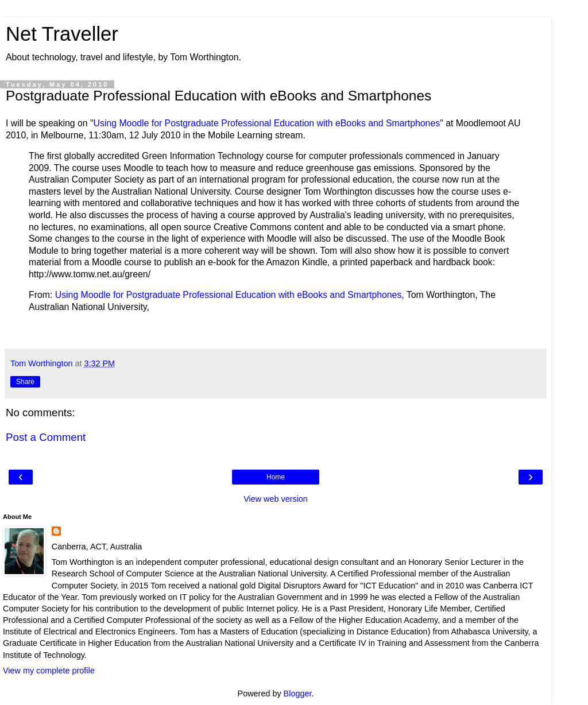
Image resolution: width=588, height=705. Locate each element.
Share (25, 382)
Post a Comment (46, 437)
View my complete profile (49, 671)
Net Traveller (62, 34)
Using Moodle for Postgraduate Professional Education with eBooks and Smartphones (267, 123)
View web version (276, 499)
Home (276, 477)
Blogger (298, 694)
